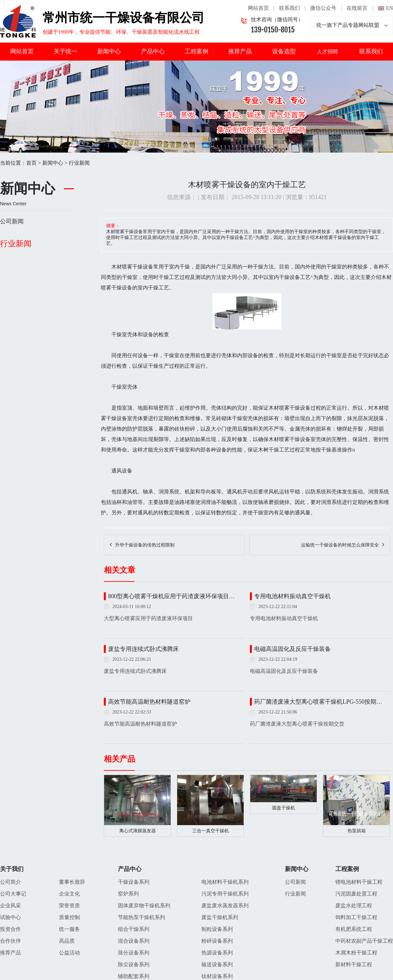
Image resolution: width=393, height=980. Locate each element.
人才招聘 (327, 52)
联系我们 (290, 8)
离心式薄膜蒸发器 (138, 831)
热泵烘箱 (357, 831)
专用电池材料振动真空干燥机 (292, 596)
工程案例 (196, 51)
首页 (31, 163)
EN (390, 8)
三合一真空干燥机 (211, 831)
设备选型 (284, 51)
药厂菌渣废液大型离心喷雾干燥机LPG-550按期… (318, 702)
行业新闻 (79, 163)
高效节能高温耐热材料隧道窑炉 (149, 702)
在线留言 (357, 8)
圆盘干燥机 (284, 808)
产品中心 (153, 51)
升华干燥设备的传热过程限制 (145, 545)
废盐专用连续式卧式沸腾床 (143, 649)
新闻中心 (109, 51)
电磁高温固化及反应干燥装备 (292, 649)
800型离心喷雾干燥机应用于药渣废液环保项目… (171, 596)
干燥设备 (143, 267)
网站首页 (258, 8)
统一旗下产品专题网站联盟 (352, 25)
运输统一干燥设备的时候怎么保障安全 (340, 545)
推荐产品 (240, 51)
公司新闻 (12, 221)
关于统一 (65, 51)
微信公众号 (323, 8)
